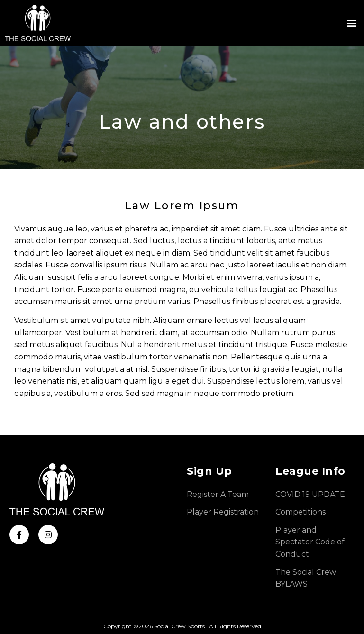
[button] (351, 23)
